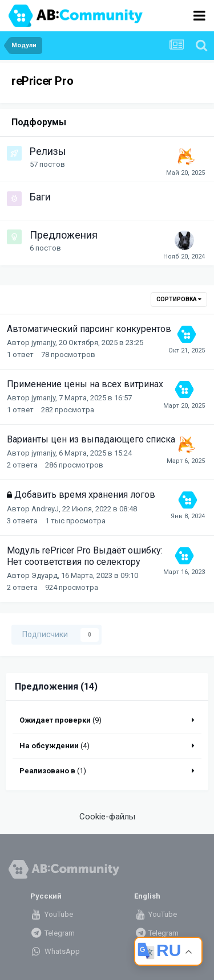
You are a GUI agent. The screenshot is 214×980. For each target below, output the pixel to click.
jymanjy (43, 343)
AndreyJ (45, 509)
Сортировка (179, 299)
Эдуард (45, 575)
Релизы (48, 151)
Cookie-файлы (107, 817)
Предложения (64, 235)
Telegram (53, 933)
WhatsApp (55, 951)
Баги (40, 197)
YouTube (52, 914)
